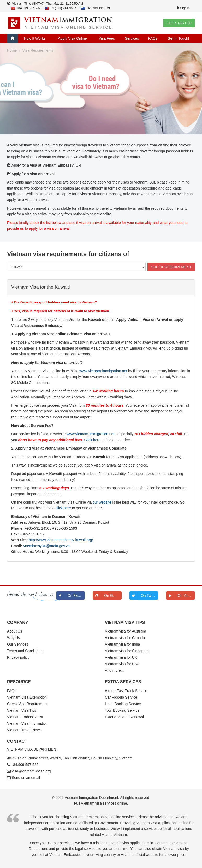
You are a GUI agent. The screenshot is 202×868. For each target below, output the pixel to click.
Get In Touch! (178, 38)
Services (132, 38)
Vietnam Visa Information (27, 723)
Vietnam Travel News (24, 730)
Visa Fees (107, 38)
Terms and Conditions (25, 651)
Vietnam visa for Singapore (127, 651)
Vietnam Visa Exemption (27, 697)
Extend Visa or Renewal (124, 717)
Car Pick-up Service (121, 697)
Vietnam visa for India (122, 644)
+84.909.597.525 (25, 765)
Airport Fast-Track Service (126, 691)
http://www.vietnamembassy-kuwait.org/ (61, 540)
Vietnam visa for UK (121, 657)
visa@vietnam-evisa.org (31, 771)
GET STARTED (179, 23)
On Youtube (180, 595)
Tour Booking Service (122, 710)
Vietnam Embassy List (25, 717)
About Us (15, 631)
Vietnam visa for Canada (125, 638)
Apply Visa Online (72, 38)
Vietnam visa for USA (122, 664)
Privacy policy (18, 657)
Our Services (18, 644)
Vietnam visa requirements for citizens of (68, 254)
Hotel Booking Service (123, 704)
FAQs (153, 38)
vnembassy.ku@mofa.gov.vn (46, 546)
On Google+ (107, 595)
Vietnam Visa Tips (22, 710)
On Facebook (71, 595)
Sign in (183, 8)
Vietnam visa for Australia (126, 631)
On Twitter (144, 595)
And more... (114, 670)
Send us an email (26, 778)
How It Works (35, 38)
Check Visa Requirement (27, 704)
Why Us (13, 638)
